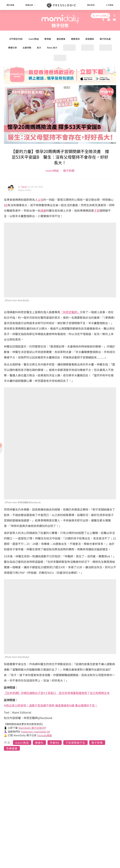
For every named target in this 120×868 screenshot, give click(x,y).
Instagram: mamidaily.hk (35, 731)
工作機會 (110, 5)
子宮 (97, 210)
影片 (39, 48)
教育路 (48, 39)
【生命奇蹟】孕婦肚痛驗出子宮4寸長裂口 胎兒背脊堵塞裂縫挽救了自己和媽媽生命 (57, 693)
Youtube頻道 (45, 735)
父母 (40, 200)
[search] (115, 16)
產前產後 (61, 39)
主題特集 (27, 48)
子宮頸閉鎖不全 (75, 743)
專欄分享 (12, 48)
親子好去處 (105, 39)
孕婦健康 (12, 748)
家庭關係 (90, 39)
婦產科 (39, 743)
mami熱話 (34, 39)
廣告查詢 (91, 5)
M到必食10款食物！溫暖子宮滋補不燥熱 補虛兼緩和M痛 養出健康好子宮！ (51, 705)
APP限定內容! (16, 39)
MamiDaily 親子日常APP (32, 728)
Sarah (24, 187)
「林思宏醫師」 (70, 312)
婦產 (43, 210)
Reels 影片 (52, 48)
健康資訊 (75, 39)
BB (6, 205)
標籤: (8, 742)
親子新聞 (68, 171)
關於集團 (10, 5)
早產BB (55, 743)
